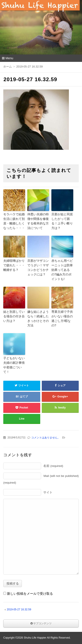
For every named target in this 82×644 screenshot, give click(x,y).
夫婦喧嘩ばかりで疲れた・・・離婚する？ (14, 265)
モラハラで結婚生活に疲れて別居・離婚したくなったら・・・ (14, 221)
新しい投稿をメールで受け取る (30, 594)
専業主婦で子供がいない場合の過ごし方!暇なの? (62, 319)
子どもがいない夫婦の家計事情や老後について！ (14, 365)
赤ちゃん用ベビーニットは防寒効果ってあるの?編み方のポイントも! (62, 270)
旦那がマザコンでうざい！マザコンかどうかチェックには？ (38, 268)
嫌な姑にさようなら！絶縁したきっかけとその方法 (38, 319)
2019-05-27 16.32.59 (19, 609)
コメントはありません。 (46, 438)
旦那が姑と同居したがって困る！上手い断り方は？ (62, 221)
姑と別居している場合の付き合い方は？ (14, 316)
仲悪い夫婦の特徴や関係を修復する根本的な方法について (38, 221)
